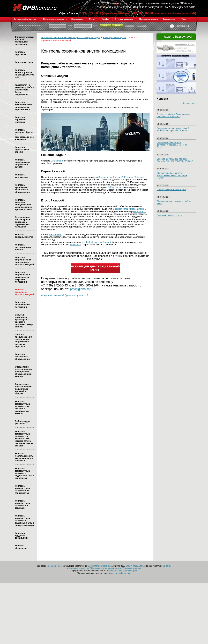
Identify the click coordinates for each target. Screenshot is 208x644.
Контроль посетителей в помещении (22, 305)
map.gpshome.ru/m (122, 573)
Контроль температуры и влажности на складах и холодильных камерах (23, 408)
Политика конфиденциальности (106, 568)
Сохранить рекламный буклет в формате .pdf (64, 295)
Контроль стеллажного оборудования (22, 357)
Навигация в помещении (55, 19)
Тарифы (107, 19)
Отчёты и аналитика (125, 19)
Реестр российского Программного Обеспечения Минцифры (173, 115)
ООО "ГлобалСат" (134, 566)
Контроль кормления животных (21, 120)
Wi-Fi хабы (75, 245)
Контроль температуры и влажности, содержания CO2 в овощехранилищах (25, 521)
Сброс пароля (142, 26)
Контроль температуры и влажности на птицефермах (23, 489)
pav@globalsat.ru (82, 289)
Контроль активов (24, 62)
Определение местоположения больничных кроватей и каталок (24, 389)
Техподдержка (170, 19)
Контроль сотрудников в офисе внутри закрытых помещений (22, 277)
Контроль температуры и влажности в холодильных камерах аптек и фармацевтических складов (25, 439)
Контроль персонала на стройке (22, 150)
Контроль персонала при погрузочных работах (23, 163)
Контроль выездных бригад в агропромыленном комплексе (25, 135)
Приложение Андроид (149, 19)
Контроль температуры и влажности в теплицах (23, 504)
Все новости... (189, 103)
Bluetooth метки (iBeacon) (98, 242)
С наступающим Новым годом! (171, 190)
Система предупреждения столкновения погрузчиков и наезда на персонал (24, 341)
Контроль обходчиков (21, 547)
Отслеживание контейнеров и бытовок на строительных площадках (22, 222)
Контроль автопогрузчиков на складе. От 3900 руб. (24, 74)
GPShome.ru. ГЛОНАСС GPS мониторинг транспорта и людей (70, 38)
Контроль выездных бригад (24, 236)
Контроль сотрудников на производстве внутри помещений (25, 261)
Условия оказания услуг (78, 568)
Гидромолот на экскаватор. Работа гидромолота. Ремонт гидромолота (25, 90)
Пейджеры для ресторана (23, 422)
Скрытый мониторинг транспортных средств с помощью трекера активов (24, 321)
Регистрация (130, 26)
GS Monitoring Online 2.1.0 (100, 566)
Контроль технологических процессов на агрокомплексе (24, 106)
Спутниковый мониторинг (27, 19)
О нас (185, 19)
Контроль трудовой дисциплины (21, 536)
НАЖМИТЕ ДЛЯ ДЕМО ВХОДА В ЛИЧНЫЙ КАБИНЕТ (95, 268)
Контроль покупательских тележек (23, 247)
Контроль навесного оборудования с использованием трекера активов (24, 205)
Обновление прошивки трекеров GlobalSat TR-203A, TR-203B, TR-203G (175, 160)
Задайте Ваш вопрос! (176, 37)
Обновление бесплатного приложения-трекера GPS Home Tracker (172, 145)
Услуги (94, 19)
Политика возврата (132, 568)
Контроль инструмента (21, 176)
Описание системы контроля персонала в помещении (25, 41)
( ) (182, 26)
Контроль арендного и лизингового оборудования (22, 189)
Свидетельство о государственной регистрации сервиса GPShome (173, 130)
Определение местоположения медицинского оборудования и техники (24, 372)
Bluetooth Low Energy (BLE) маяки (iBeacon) (121, 177)
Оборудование (78, 19)
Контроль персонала (20, 53)
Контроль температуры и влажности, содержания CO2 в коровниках (24, 473)
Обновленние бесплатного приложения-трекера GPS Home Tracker (172, 175)
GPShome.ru (57, 161)
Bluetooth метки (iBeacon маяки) (129, 209)
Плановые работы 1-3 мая (169, 215)
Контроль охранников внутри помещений (25, 292)
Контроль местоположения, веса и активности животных (24, 457)
